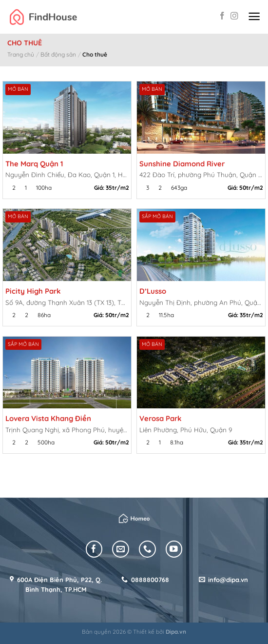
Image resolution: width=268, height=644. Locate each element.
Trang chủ (21, 54)
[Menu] (254, 17)
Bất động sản (58, 54)
